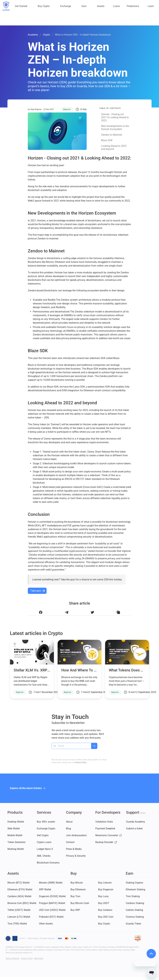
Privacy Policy (81, 762)
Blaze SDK (107, 140)
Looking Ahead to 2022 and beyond (114, 147)
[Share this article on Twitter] (92, 612)
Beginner (67, 109)
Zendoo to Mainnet (111, 135)
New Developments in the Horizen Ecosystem (115, 128)
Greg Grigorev (36, 109)
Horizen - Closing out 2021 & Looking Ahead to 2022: (115, 117)
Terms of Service (12, 958)
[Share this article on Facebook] (41, 612)
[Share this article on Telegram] (67, 612)
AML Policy (39, 958)
